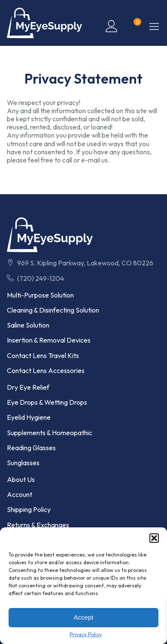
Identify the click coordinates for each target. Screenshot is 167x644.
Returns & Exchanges (38, 525)
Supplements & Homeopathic (50, 433)
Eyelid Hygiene (29, 417)
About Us (21, 480)
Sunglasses (23, 463)
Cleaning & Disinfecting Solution (53, 310)
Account (20, 495)
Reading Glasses (31, 448)
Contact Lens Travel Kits (43, 356)
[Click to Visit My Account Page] (112, 26)
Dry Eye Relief (28, 387)
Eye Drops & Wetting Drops (47, 402)
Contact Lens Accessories (46, 371)
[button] (154, 538)
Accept (84, 617)
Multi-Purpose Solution (40, 295)
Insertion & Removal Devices (49, 340)
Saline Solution (28, 325)
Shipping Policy (29, 510)
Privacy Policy (86, 635)
